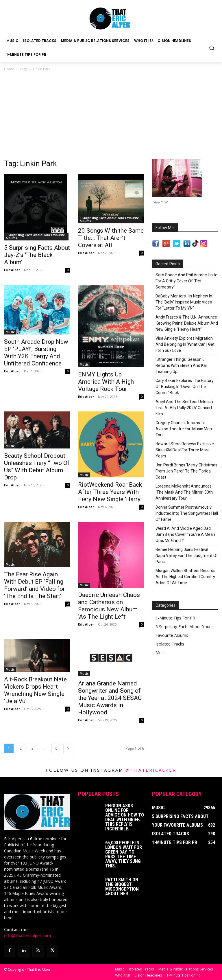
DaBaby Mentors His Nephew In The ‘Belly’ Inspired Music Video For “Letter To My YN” (184, 302)
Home (9, 69)
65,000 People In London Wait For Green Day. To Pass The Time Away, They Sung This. (124, 854)
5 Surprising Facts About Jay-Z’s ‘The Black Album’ (37, 255)
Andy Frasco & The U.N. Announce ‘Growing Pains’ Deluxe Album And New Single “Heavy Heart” (187, 323)
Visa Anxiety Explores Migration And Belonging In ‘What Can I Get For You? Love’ (185, 344)
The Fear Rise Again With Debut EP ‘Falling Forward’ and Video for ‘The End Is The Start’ (35, 585)
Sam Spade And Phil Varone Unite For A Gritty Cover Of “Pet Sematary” (186, 281)
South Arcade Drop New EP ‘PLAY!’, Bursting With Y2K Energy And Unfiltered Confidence (36, 353)
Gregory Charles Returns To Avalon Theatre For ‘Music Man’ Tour (184, 429)
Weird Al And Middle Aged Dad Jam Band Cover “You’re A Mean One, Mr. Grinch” (185, 534)
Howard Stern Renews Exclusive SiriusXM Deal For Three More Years (185, 450)
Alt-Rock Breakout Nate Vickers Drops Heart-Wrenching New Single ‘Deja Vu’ (35, 690)
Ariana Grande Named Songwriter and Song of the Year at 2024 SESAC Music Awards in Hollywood (110, 698)
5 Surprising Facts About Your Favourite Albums (35, 236)
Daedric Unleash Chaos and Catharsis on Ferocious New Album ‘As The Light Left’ (109, 606)
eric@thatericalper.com (28, 936)
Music (10, 332)
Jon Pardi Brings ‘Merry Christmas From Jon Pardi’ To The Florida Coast (186, 471)
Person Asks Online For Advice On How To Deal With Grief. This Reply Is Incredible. (125, 817)
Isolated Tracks (170, 644)
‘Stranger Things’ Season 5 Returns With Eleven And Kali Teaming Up (182, 365)
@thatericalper (151, 770)
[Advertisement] (111, 116)
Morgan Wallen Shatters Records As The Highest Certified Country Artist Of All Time (185, 577)
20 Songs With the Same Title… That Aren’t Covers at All (111, 238)
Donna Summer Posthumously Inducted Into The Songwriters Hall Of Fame (187, 513)
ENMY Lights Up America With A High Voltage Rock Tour (106, 382)
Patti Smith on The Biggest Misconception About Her (122, 887)
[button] (212, 48)
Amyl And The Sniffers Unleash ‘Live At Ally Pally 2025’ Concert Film (184, 408)
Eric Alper (12, 270)
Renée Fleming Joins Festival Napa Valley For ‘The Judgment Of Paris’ (187, 556)
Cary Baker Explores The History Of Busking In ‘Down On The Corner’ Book (185, 387)
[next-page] (68, 748)
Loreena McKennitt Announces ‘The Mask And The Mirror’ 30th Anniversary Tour (184, 492)
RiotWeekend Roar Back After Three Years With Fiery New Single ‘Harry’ (110, 492)
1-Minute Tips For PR (175, 618)
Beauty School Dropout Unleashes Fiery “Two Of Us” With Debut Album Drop (37, 467)
